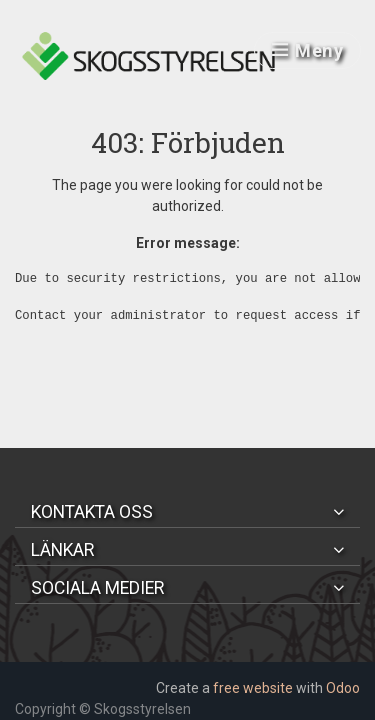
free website (253, 688)
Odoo (343, 688)
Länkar (62, 550)
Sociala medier (97, 588)
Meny (307, 50)
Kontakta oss (92, 512)
